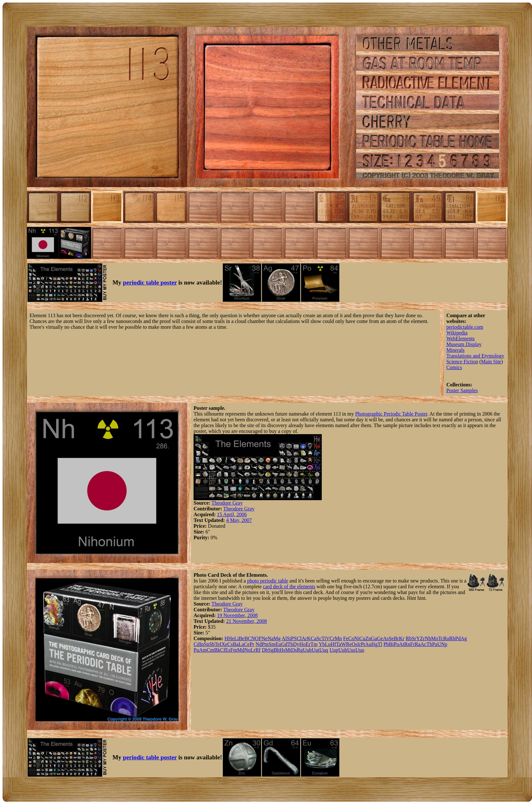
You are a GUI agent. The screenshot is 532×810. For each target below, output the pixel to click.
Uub (307, 650)
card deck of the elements (289, 587)
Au (368, 644)
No (247, 650)
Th (429, 644)
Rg (300, 650)
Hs (282, 650)
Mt (288, 650)
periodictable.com (465, 327)
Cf (223, 650)
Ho (303, 644)
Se (391, 638)
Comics (454, 367)
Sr (414, 638)
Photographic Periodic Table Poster (391, 414)
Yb (322, 644)
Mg (277, 638)
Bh (276, 650)
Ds (294, 650)
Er (308, 644)
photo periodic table (268, 581)
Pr (252, 644)
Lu (328, 644)
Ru (446, 638)
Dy (296, 644)
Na (271, 638)
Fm (234, 650)
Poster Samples (462, 390)
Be (242, 638)
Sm (272, 644)
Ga (374, 638)
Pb (386, 644)
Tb (290, 644)
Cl (299, 638)
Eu (278, 644)
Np (444, 644)
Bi (391, 644)
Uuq (324, 650)
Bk (217, 650)
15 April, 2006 (232, 514)
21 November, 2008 (247, 621)
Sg (271, 650)
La (241, 644)
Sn (207, 644)
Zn (368, 638)
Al (284, 638)
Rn (407, 644)
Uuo (360, 650)
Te (217, 644)
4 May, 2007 (239, 520)
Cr (332, 638)
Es (228, 650)
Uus (351, 650)
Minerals (456, 350)
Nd (259, 644)
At (402, 644)
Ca (313, 638)
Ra (418, 644)
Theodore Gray (227, 503)
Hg (375, 644)
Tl (380, 644)
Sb (212, 644)
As (386, 638)
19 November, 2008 (237, 615)
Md (241, 650)
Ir (359, 644)
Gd (284, 644)
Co (351, 638)
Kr (402, 638)
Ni (357, 638)
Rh (452, 638)
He (231, 638)
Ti (324, 638)
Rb (409, 638)
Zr (422, 638)
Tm (314, 644)
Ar (304, 638)
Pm (265, 644)
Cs (230, 644)
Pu (196, 650)
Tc (441, 638)
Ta (339, 644)
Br (396, 638)
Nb (428, 638)
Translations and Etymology (475, 356)
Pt (363, 644)
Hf (333, 644)
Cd (197, 644)
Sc (319, 638)
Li (237, 638)
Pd (458, 638)
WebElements (461, 339)
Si (289, 638)
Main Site (491, 362)
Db (265, 650)
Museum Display (464, 344)
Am (203, 650)
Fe (346, 638)
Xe (224, 644)
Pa (435, 644)
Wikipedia (457, 333)
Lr (253, 650)
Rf (258, 650)
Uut (316, 650)
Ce (247, 644)
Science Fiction (462, 362)
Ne (265, 638)
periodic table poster (150, 282)
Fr (412, 644)
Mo (435, 638)
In (202, 644)
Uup (334, 650)
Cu (362, 638)
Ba (236, 644)
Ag (464, 638)
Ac (424, 644)
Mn (338, 638)
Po (396, 644)
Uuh (343, 650)
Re (349, 644)
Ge (380, 638)
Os (354, 644)
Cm (210, 650)
